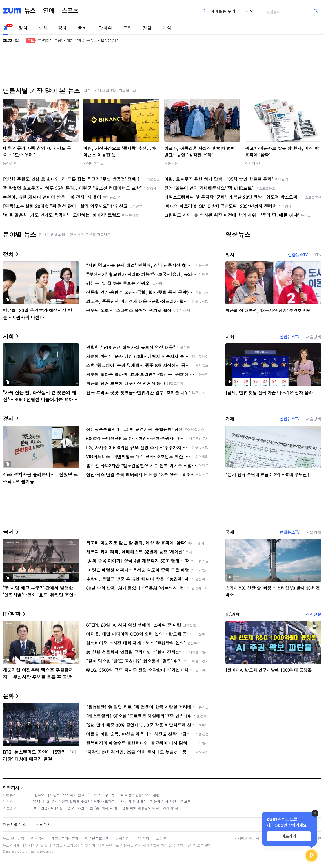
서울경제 (314, 337)
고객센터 (143, 838)
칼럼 (147, 28)
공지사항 (122, 838)
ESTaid (11, 852)
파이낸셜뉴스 (94, 163)
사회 (43, 28)
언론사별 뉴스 (14, 824)
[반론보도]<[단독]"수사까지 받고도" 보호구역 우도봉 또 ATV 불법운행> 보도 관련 (96, 795)
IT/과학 (105, 28)
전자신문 (314, 614)
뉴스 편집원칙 (14, 838)
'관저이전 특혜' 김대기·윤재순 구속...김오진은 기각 (79, 40)
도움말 (161, 838)
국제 (82, 28)
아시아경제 (254, 163)
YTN (318, 255)
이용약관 (38, 838)
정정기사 (11, 787)
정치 (23, 28)
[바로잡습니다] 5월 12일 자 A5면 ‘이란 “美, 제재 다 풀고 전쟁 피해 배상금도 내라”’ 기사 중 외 (106, 808)
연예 (49, 11)
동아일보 (10, 163)
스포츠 (70, 11)
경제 (63, 28)
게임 (167, 28)
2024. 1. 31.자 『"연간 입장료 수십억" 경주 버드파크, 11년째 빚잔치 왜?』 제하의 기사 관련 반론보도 (112, 801)
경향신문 (171, 163)
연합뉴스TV (298, 255)
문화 (127, 28)
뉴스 (30, 11)
